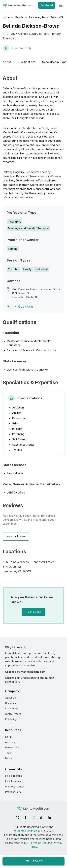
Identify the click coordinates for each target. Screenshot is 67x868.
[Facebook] (26, 818)
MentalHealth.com (28, 831)
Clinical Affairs (13, 714)
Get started (47, 5)
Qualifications (27, 62)
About (7, 62)
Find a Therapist (14, 776)
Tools (8, 753)
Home (6, 17)
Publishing (11, 719)
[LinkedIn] (49, 818)
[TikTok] (41, 818)
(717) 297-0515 (23, 307)
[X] (18, 818)
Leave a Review (16, 536)
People (19, 17)
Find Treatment (14, 781)
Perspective (12, 747)
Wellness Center (15, 787)
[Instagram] (33, 818)
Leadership (12, 709)
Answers (10, 742)
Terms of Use (38, 843)
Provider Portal (14, 792)
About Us (10, 698)
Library (9, 737)
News (8, 758)
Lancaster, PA (37, 17)
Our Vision (11, 703)
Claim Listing (33, 612)
